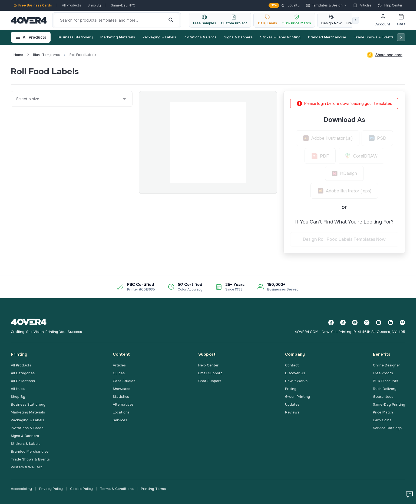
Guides (119, 373)
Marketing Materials (118, 37)
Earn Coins (382, 420)
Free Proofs (383, 373)
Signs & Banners (238, 37)
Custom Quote (385, 71)
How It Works (296, 381)
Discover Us (295, 373)
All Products (72, 5)
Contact (292, 365)
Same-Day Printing (389, 404)
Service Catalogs (387, 428)
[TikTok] (343, 323)
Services (120, 420)
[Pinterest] (402, 323)
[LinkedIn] (391, 323)
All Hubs (18, 389)
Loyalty (284, 5)
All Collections (23, 381)
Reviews (292, 412)
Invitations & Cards (200, 37)
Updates (292, 404)
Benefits (382, 354)
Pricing (291, 389)
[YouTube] (355, 323)
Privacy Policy (51, 489)
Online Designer (386, 365)
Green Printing (297, 397)
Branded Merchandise (327, 37)
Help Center (390, 5)
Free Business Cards (33, 5)
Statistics (121, 397)
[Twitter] (367, 323)
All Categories (23, 373)
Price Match (383, 412)
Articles (362, 5)
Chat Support (210, 381)
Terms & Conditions (117, 489)
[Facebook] (331, 323)
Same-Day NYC (123, 5)
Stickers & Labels (26, 444)
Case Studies (124, 381)
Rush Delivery (385, 389)
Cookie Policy (81, 489)
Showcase (122, 389)
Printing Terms (153, 489)
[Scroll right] (356, 20)
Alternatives (123, 404)
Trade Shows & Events (374, 37)
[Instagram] (379, 323)
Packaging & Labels (159, 37)
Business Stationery (75, 37)
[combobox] (16, 99)
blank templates (46, 55)
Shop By (94, 5)
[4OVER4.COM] (29, 20)
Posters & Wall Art (26, 467)
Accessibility (21, 489)
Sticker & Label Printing (280, 37)
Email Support (210, 373)
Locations (121, 412)
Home (18, 55)
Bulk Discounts (386, 381)
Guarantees (383, 397)
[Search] (171, 20)
